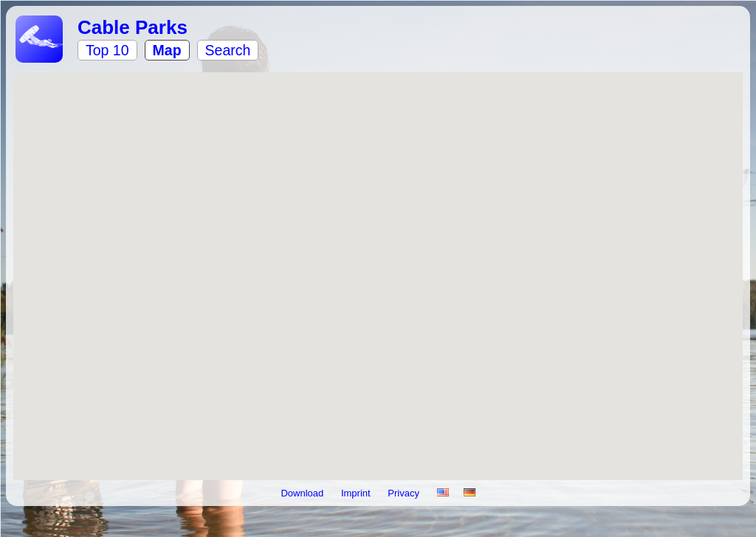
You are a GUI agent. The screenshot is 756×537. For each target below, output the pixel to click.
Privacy (405, 493)
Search (228, 50)
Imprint (357, 493)
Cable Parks (133, 27)
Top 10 (107, 50)
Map (167, 50)
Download (303, 493)
